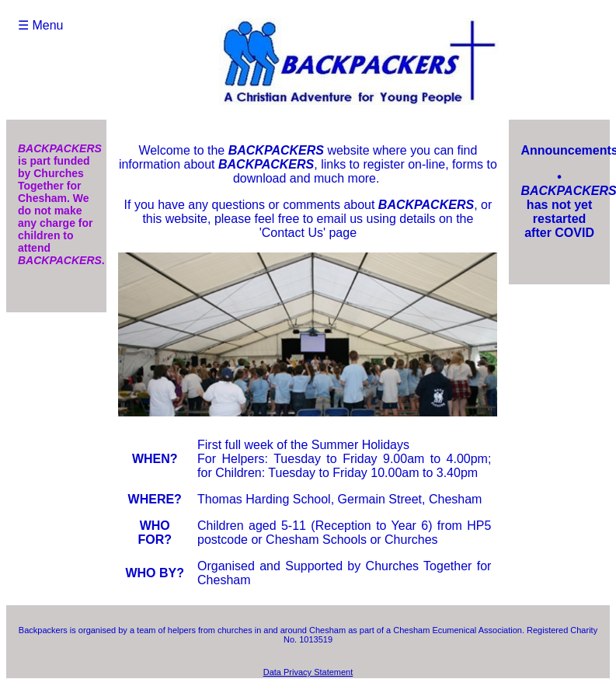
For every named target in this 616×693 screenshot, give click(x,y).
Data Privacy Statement (308, 672)
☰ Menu (40, 25)
